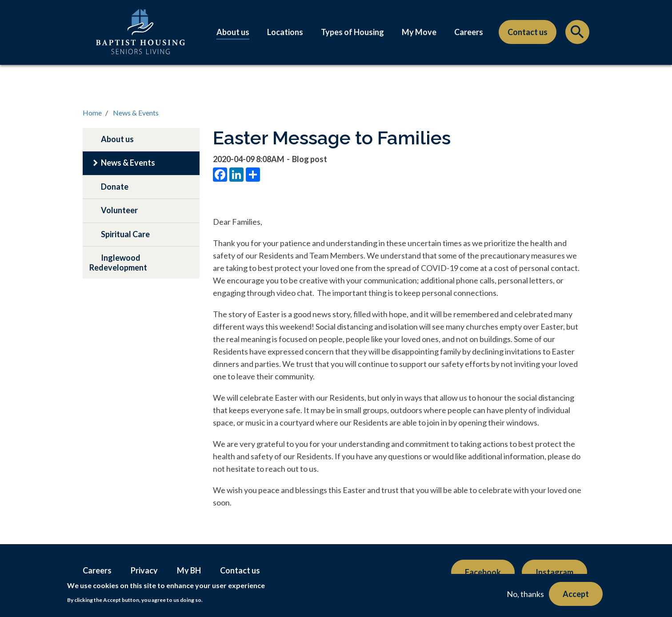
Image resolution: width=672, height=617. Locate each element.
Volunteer (119, 210)
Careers (469, 32)
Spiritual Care (125, 234)
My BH (189, 570)
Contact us (528, 32)
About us (233, 32)
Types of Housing (352, 32)
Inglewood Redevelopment (118, 263)
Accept (576, 594)
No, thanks (525, 594)
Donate (115, 187)
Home (92, 113)
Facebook (483, 572)
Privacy (144, 570)
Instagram (554, 572)
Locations (285, 32)
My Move (419, 32)
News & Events (136, 113)
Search (577, 34)
